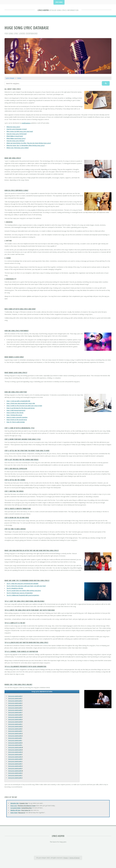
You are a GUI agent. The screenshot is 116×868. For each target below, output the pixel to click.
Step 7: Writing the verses (14, 415)
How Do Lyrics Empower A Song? (17, 129)
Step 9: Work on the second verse (17, 420)
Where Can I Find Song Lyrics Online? (18, 148)
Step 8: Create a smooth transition (17, 417)
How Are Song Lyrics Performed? (17, 134)
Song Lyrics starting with (15, 696)
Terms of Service (74, 858)
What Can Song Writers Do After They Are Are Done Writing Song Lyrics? (29, 143)
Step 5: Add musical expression (16, 410)
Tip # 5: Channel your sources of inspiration (20, 593)
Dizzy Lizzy (14, 806)
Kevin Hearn (14, 813)
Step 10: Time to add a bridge (16, 422)
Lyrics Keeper (43, 10)
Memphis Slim (15, 803)
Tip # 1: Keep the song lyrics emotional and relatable (22, 583)
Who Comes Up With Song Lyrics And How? (20, 131)
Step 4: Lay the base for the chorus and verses (21, 408)
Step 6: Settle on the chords (15, 413)
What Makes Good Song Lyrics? (16, 138)
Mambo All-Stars (15, 810)
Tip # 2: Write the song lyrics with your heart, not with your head (26, 586)
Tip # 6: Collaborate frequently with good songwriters (23, 595)
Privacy (66, 858)
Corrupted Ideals (16, 808)
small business (26, 123)
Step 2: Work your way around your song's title (21, 403)
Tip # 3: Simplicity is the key (15, 588)
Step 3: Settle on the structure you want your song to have (24, 406)
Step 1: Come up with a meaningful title (18, 401)
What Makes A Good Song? (15, 136)
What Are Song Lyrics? (13, 127)
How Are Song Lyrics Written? (16, 141)
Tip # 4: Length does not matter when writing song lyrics (24, 590)
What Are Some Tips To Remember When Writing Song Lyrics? (26, 145)
